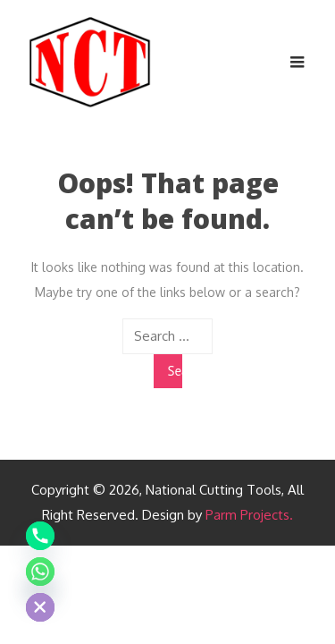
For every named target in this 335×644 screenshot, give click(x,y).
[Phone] (40, 536)
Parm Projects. (249, 515)
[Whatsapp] (40, 572)
